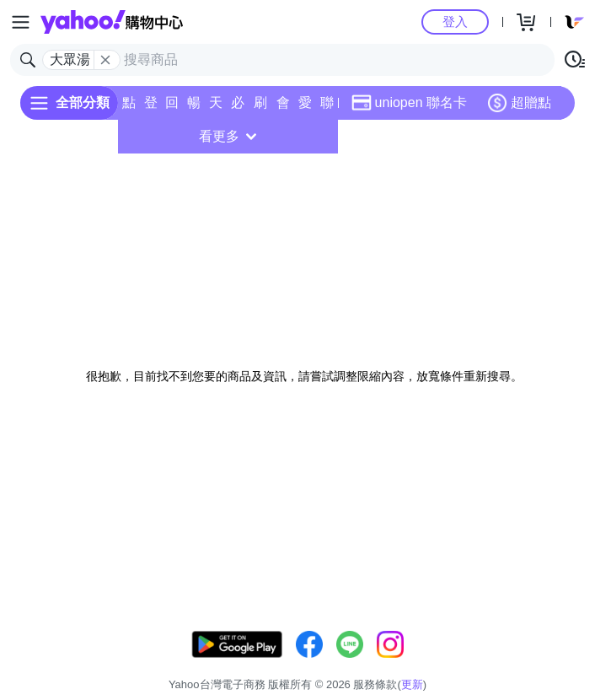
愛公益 (305, 108)
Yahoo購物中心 (112, 22)
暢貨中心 (194, 108)
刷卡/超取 (260, 108)
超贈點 (519, 103)
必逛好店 (238, 108)
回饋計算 (172, 108)
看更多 (228, 136)
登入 (455, 22)
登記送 (151, 108)
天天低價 (216, 108)
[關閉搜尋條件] (105, 60)
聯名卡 (327, 108)
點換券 (129, 108)
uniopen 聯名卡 (409, 103)
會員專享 (283, 108)
